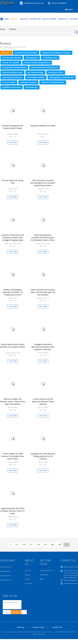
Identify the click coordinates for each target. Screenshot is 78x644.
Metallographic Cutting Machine (62, 77)
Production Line (46, 570)
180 (52, 545)
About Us (24, 19)
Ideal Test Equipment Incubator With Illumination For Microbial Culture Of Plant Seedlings (43, 239)
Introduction (30, 570)
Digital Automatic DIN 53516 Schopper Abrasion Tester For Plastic (13, 511)
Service (28, 579)
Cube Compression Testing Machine (44, 68)
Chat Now (73, 19)
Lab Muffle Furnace (50, 58)
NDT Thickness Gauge (36, 72)
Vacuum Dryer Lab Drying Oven (13, 182)
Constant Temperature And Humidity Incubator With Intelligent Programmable (13, 238)
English (70, 9)
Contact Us (63, 19)
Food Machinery (32, 87)
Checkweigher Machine (36, 77)
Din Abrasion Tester (56, 72)
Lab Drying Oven (32, 58)
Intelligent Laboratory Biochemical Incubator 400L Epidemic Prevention (43, 347)
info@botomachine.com (34, 3)
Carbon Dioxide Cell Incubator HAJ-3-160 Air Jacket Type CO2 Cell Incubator (43, 292)
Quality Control (49, 19)
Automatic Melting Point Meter (43, 126)
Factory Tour (35, 19)
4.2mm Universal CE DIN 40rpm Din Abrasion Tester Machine (43, 402)
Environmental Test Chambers (26, 53)
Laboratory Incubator (28, 82)
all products (6, 53)
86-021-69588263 (59, 3)
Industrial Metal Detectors (12, 77)
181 (60, 545)
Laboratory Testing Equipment (53, 82)
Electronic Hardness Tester (12, 72)
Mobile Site (57, 627)
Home (4, 19)
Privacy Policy (38, 627)
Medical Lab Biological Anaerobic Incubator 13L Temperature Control (13, 292)
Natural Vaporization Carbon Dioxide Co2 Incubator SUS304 (13, 346)
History (28, 575)
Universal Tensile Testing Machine (37, 63)
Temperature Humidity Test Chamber (56, 53)
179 (45, 545)
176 (24, 545)
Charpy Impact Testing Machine (14, 68)
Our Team (29, 583)
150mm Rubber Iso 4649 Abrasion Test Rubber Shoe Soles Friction (13, 456)
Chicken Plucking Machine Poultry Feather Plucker (13, 127)
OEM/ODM (44, 575)
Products (15, 19)
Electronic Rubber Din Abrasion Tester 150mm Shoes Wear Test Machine (13, 402)
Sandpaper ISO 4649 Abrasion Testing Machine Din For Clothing (43, 456)
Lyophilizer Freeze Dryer (12, 87)
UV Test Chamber (9, 82)
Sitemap (21, 627)
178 (38, 545)
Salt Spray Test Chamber (12, 58)
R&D (42, 579)
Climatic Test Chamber (11, 63)
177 (31, 545)
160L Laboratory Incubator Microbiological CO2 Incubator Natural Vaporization (43, 183)
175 (17, 545)
